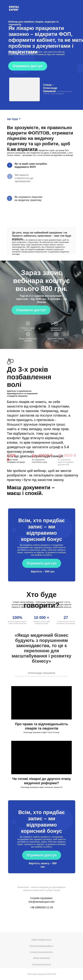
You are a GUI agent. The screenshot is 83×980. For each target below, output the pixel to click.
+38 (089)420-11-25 (42, 907)
